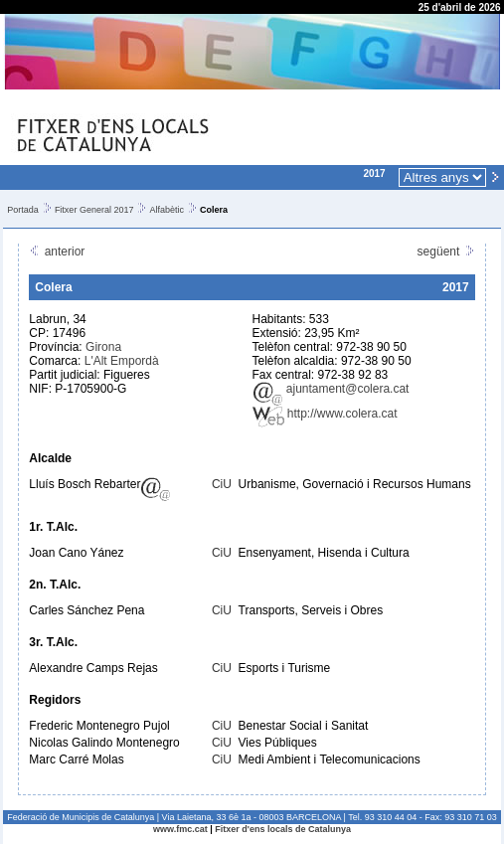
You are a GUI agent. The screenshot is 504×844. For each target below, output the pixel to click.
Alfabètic (167, 210)
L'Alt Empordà (122, 361)
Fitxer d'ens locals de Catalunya (283, 829)
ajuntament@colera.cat (331, 389)
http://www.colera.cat (325, 414)
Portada (23, 210)
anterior (57, 252)
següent (446, 252)
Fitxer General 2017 (94, 210)
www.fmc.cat (180, 829)
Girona (103, 347)
